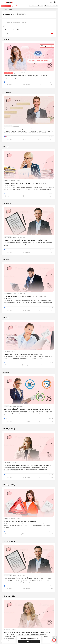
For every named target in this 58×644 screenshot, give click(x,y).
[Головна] (5, 9)
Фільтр (29, 34)
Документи (45, 641)
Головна (8, 641)
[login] (55, 2)
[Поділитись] (40, 85)
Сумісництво (17, 73)
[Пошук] (47, 2)
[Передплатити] (6, 6)
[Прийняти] (29, 641)
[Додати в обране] (52, 85)
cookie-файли (34, 638)
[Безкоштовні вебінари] (36, 6)
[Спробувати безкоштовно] (20, 6)
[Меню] (3, 2)
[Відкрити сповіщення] (51, 2)
